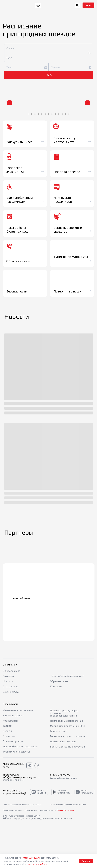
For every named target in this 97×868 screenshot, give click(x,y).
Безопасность (17, 291)
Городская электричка (63, 716)
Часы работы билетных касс (67, 676)
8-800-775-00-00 (60, 775)
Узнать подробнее (37, 864)
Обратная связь (59, 681)
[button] (88, 5)
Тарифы (7, 726)
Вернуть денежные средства (67, 747)
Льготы (7, 731)
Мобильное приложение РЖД (68, 726)
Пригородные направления (66, 721)
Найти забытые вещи (63, 741)
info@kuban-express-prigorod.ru (22, 777)
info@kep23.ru (11, 775)
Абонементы (10, 721)
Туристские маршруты (16, 752)
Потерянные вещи (67, 291)
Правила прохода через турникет (64, 712)
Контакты (56, 686)
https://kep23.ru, (32, 858)
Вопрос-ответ (58, 731)
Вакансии (9, 676)
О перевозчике (12, 671)
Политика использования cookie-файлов (68, 805)
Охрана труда (11, 692)
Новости (8, 681)
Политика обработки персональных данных (22, 805)
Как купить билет (13, 715)
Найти (48, 75)
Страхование (11, 686)
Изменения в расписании (18, 710)
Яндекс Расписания (65, 810)
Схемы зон (9, 736)
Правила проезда (13, 741)
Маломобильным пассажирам (21, 746)
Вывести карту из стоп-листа (68, 736)
